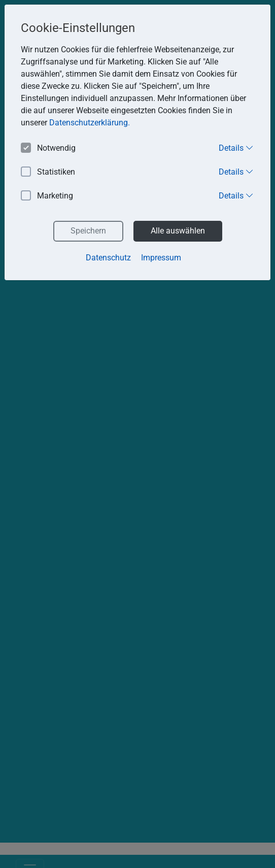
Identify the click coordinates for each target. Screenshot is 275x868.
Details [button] (236, 148)
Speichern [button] (88, 231)
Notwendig (48, 148)
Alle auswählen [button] (178, 231)
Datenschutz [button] (108, 258)
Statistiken (48, 172)
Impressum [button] (161, 258)
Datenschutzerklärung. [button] (90, 123)
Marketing (47, 196)
